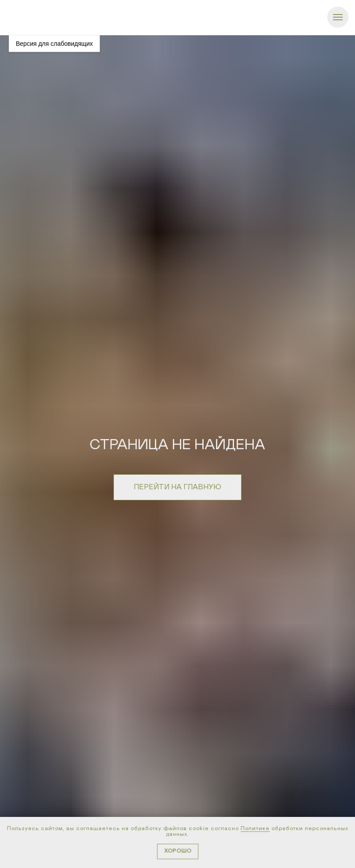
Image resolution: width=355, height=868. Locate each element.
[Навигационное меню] (338, 17)
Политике (255, 829)
